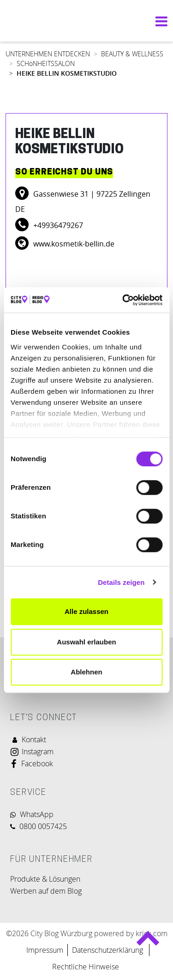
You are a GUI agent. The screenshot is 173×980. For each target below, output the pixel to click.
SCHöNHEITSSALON (46, 63)
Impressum (45, 950)
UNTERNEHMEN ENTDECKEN (48, 54)
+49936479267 (57, 225)
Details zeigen (121, 582)
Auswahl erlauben (86, 642)
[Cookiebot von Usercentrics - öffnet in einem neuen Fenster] (123, 300)
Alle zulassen (86, 611)
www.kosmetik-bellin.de (73, 244)
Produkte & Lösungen (45, 879)
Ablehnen (86, 672)
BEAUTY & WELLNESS (132, 54)
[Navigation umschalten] (159, 21)
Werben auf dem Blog (46, 891)
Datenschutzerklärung (108, 950)
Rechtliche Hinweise (86, 967)
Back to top (147, 942)
